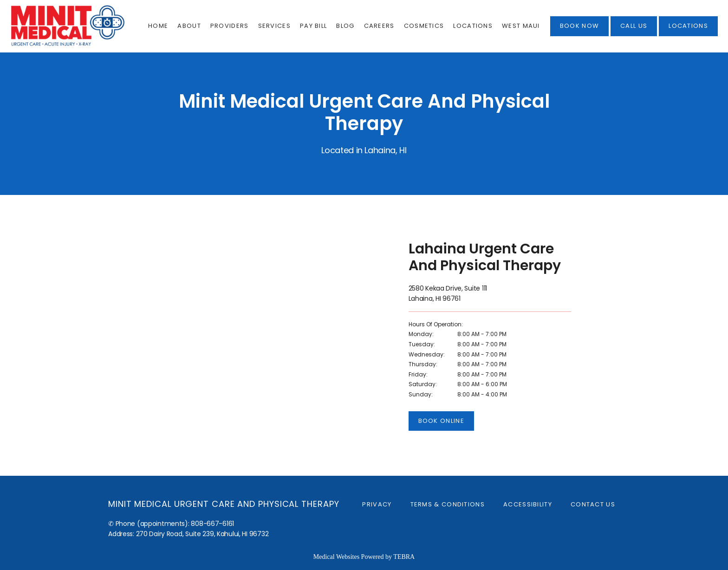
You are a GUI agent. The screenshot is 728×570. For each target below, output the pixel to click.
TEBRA (404, 557)
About (189, 26)
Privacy (377, 504)
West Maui (521, 26)
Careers (379, 26)
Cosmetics (424, 26)
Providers (230, 26)
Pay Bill (313, 26)
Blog (345, 26)
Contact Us (593, 504)
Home (158, 26)
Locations (473, 26)
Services (274, 26)
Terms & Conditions (448, 504)
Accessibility (528, 504)
